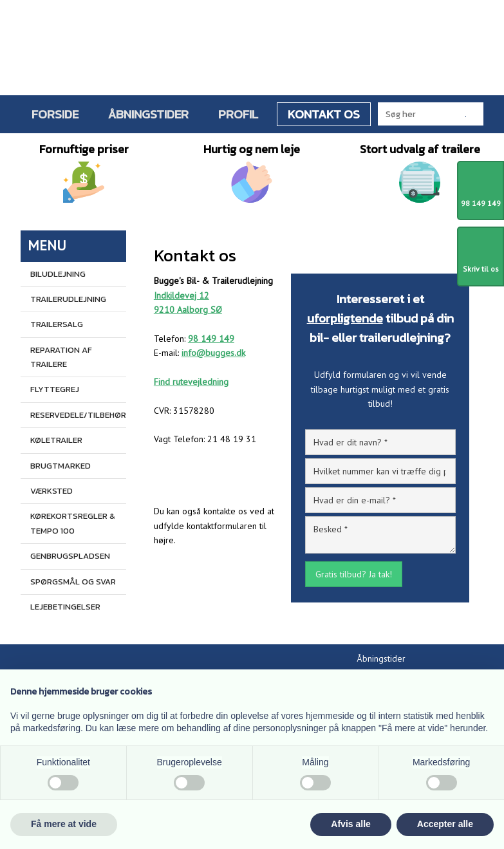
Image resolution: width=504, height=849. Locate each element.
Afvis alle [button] (350, 824)
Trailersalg (57, 324)
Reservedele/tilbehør (78, 415)
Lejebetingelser (65, 607)
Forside (55, 114)
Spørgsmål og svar (73, 582)
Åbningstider (148, 114)
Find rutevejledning (191, 382)
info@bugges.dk (213, 353)
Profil (238, 114)
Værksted (51, 491)
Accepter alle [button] (445, 824)
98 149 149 (211, 339)
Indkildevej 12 (182, 295)
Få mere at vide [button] (64, 824)
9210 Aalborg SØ (188, 310)
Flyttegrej (55, 389)
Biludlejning (58, 274)
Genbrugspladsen (70, 556)
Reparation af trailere (61, 357)
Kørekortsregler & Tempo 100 (73, 523)
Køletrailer (56, 440)
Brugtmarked (61, 466)
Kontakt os (324, 114)
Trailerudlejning (68, 299)
